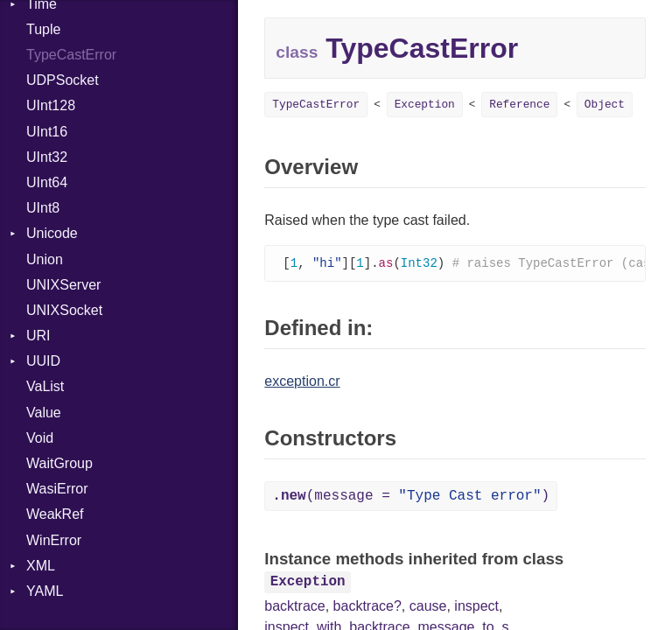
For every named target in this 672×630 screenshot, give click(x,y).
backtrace (294, 607)
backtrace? (367, 607)
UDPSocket (63, 80)
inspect (476, 607)
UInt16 (47, 132)
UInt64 (47, 182)
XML (41, 566)
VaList (45, 386)
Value (44, 413)
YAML (45, 591)
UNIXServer (63, 285)
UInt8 (43, 208)
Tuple (43, 29)
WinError (54, 540)
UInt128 (51, 105)
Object (605, 105)
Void (40, 438)
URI (38, 336)
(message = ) (411, 497)
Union (45, 259)
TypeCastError (71, 55)
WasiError (57, 489)
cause (428, 607)
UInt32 (47, 157)
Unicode (52, 233)
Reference (519, 105)
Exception (425, 105)
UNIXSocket (64, 310)
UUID (43, 361)
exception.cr (302, 382)
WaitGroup (59, 463)
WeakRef (55, 514)
